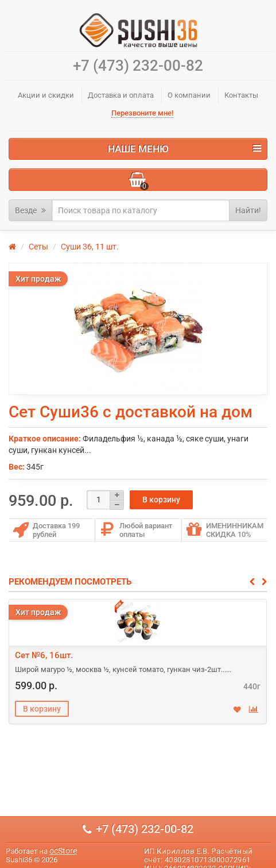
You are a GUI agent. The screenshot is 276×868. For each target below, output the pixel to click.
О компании (189, 95)
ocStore (63, 851)
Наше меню (185, 149)
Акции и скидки (46, 95)
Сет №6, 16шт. (44, 655)
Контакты (241, 95)
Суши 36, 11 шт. (90, 247)
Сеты (38, 247)
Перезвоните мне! (142, 113)
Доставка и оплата (121, 95)
